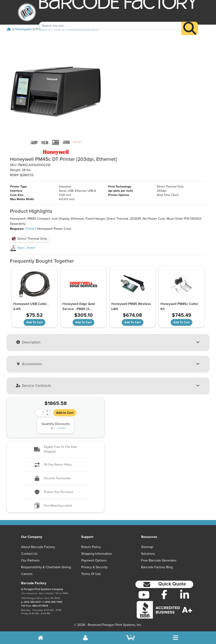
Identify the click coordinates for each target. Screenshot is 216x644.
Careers (27, 574)
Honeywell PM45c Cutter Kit (179, 306)
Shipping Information (97, 554)
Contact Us (29, 554)
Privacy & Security (94, 567)
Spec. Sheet (23, 248)
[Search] (190, 23)
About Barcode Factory (38, 547)
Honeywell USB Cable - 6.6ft (31, 306)
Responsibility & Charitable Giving (46, 567)
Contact (62, 428)
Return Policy (91, 547)
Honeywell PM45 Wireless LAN (131, 306)
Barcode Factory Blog (157, 567)
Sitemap (147, 547)
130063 (31, 229)
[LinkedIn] (185, 595)
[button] (56, 449)
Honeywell (23, 29)
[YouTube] (144, 595)
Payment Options (94, 560)
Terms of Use (91, 574)
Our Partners (30, 560)
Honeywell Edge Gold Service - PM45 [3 (79, 306)
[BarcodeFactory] (27, 12)
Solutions (148, 554)
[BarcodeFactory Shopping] (130, 638)
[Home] (9, 29)
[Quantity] (40, 413)
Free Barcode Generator (159, 560)
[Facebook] (164, 594)
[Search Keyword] (110, 20)
